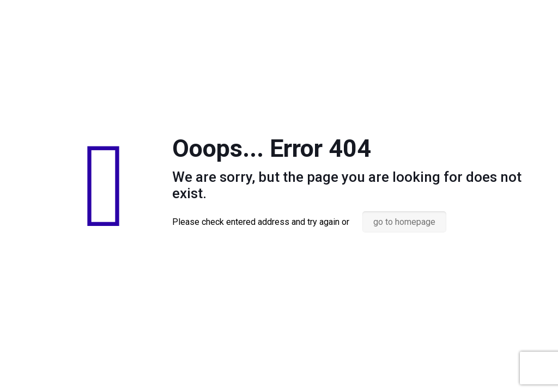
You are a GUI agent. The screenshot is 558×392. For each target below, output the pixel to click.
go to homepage (404, 222)
